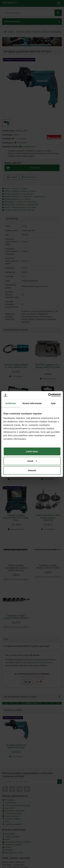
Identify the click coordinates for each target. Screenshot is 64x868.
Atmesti (32, 470)
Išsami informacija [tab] (32, 403)
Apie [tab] (53, 403)
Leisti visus (32, 451)
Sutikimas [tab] (11, 403)
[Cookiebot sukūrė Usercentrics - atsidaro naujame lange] (48, 395)
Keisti (32, 461)
